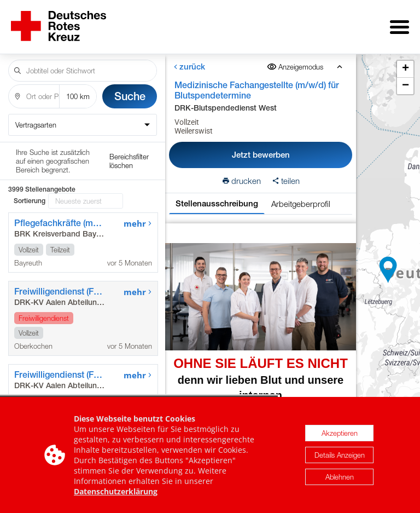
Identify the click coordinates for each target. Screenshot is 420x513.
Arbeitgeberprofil (301, 196)
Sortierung (30, 155)
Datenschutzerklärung (116, 491)
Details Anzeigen (340, 455)
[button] (388, 266)
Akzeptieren (340, 433)
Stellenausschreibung (217, 196)
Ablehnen (340, 477)
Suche (130, 88)
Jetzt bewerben (261, 147)
